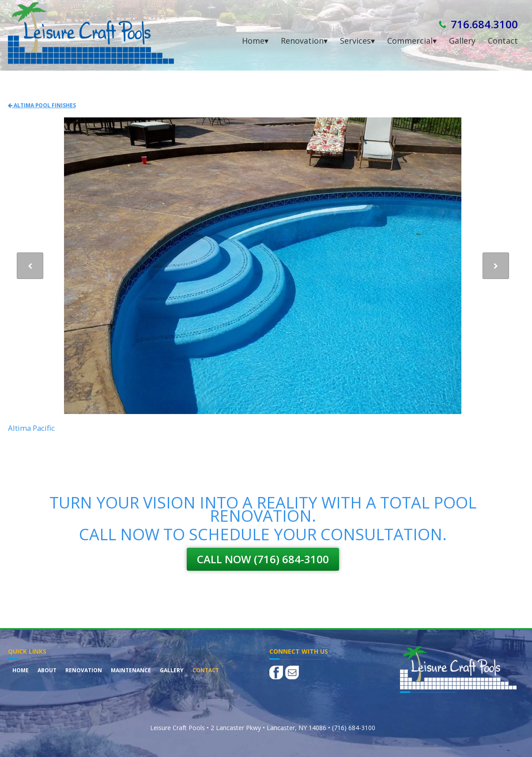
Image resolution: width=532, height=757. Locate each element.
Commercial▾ (412, 41)
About (47, 670)
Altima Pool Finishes (42, 105)
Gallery (462, 41)
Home (21, 670)
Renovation (84, 670)
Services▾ (357, 41)
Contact (503, 41)
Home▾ (255, 41)
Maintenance (131, 670)
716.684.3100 (484, 24)
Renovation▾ (304, 41)
